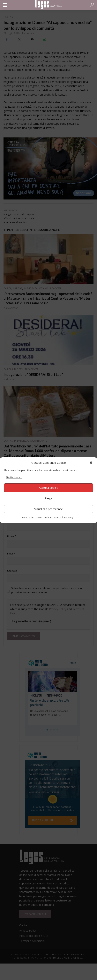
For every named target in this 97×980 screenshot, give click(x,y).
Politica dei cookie (32, 518)
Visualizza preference (49, 509)
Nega (49, 498)
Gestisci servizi (14, 477)
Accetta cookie (48, 488)
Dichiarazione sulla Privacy (59, 518)
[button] (91, 463)
